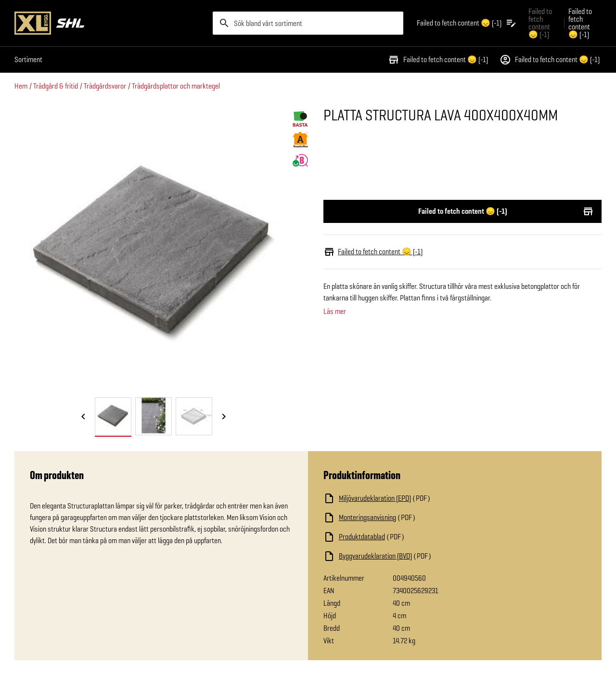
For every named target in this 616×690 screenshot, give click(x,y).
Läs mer (335, 312)
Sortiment (28, 59)
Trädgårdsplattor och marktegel (176, 86)
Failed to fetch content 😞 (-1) (438, 60)
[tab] (113, 416)
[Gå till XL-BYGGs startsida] (110, 23)
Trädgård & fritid (56, 86)
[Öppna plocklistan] (467, 23)
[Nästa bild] (224, 417)
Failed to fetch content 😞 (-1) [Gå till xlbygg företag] (540, 23)
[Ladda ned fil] (420, 498)
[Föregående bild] (83, 417)
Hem (21, 86)
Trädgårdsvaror (105, 86)
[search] (308, 23)
